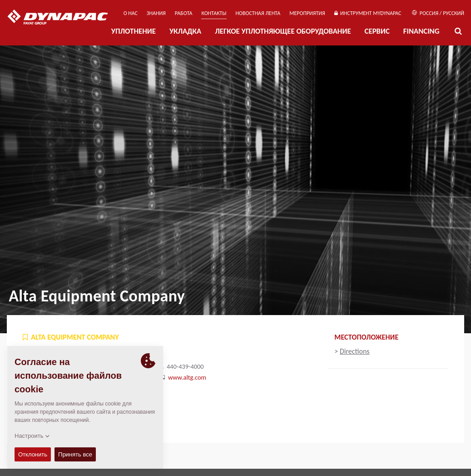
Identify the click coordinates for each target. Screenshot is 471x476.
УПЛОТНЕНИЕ (134, 31)
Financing (421, 31)
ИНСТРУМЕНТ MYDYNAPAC (368, 13)
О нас (131, 13)
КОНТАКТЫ (214, 13)
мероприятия (307, 13)
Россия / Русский (438, 13)
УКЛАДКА (185, 31)
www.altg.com (187, 377)
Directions (355, 351)
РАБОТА (184, 13)
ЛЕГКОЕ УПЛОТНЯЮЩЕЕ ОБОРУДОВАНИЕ (283, 31)
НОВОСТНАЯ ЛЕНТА (258, 13)
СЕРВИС (377, 31)
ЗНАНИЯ (156, 13)
